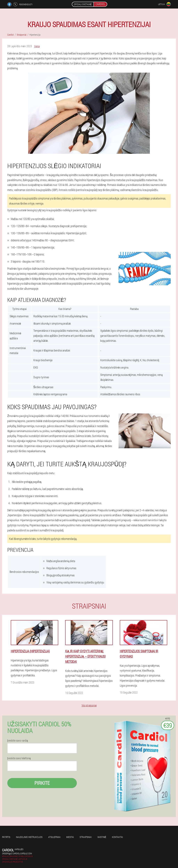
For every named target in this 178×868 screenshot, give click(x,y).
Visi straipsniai (89, 705)
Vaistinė (102, 837)
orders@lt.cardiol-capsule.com (17, 853)
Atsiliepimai (54, 837)
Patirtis (6, 837)
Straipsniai (86, 837)
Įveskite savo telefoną (19, 758)
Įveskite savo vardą (18, 740)
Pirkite (42, 783)
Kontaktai (117, 837)
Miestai (70, 837)
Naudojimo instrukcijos (29, 837)
